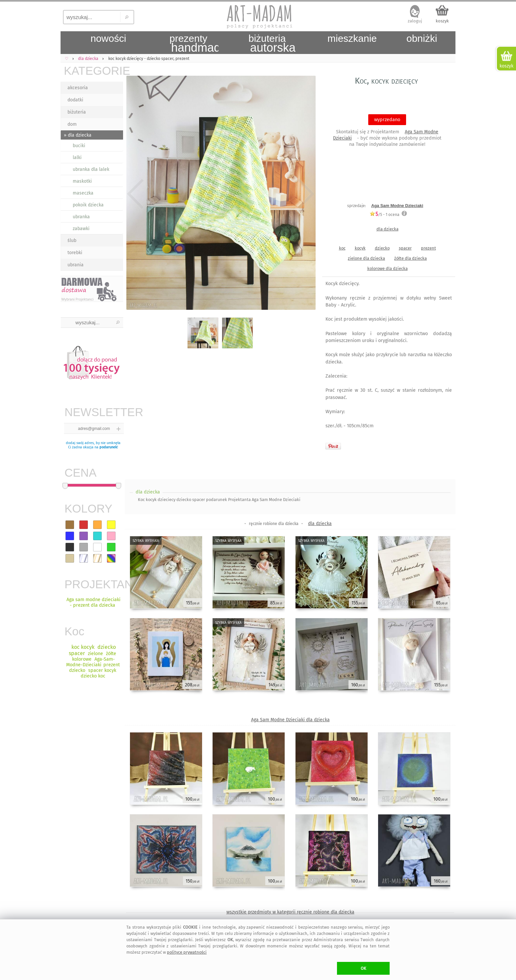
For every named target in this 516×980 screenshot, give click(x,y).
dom (72, 124)
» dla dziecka (78, 135)
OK (363, 968)
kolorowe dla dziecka (387, 268)
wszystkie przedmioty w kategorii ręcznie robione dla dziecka (290, 912)
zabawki (81, 229)
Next (305, 194)
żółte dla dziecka (411, 258)
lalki (77, 158)
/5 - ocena (385, 214)
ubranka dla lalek (91, 169)
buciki (79, 146)
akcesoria (78, 88)
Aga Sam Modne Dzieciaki (397, 206)
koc (342, 248)
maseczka (83, 193)
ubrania (76, 265)
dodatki (75, 100)
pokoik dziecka (88, 205)
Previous (135, 194)
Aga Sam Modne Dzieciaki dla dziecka (290, 720)
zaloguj (415, 21)
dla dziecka (387, 229)
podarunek (108, 447)
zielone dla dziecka (366, 258)
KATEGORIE (93, 71)
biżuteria (77, 112)
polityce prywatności (187, 952)
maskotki (82, 181)
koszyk (442, 21)
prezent (428, 248)
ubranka (81, 217)
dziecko (382, 248)
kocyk (360, 248)
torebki (75, 253)
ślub (72, 240)
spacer (405, 248)
